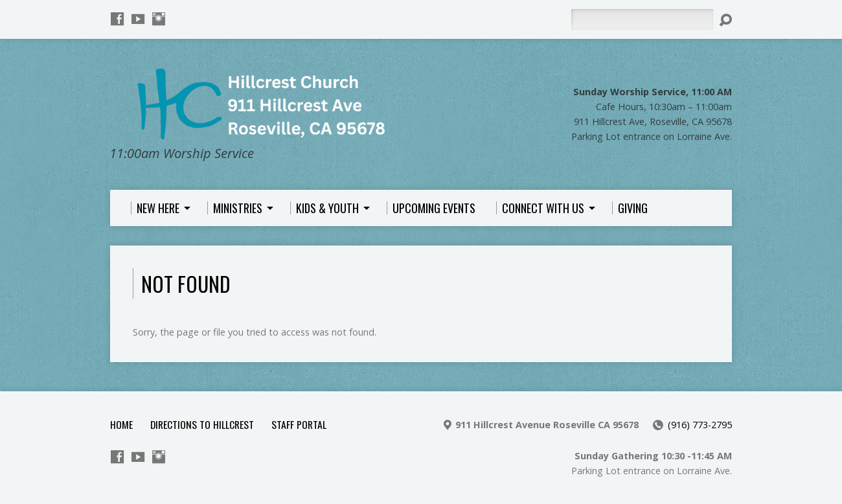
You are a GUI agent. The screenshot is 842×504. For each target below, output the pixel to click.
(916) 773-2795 (700, 425)
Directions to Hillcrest (202, 424)
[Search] (642, 19)
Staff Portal (299, 424)
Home (121, 424)
